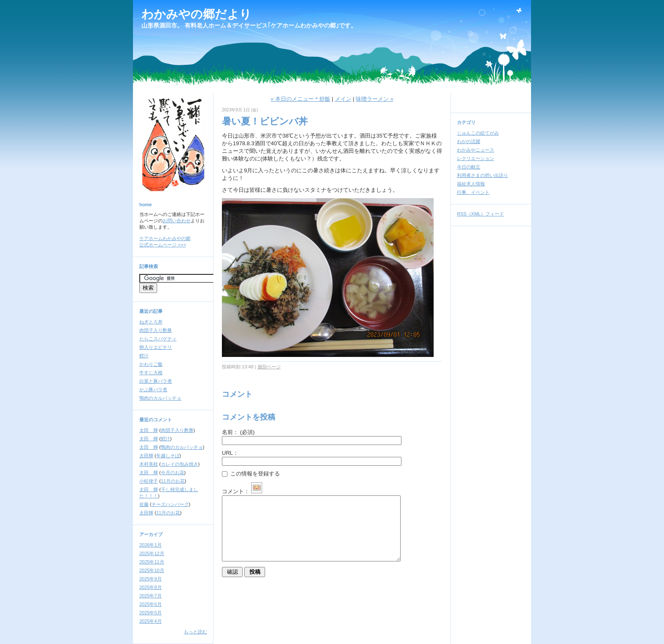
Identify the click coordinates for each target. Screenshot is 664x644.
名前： (238, 432)
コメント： (242, 491)
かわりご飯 (151, 364)
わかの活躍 (469, 141)
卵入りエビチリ (156, 347)
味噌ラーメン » (375, 99)
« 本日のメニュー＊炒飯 (300, 99)
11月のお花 (173, 481)
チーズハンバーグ (170, 504)
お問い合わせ (177, 221)
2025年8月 (151, 587)
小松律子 (149, 481)
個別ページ (269, 367)
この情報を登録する (251, 474)
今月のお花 (173, 473)
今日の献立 (469, 167)
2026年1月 (151, 545)
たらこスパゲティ (158, 339)
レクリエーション (476, 158)
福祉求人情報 (471, 184)
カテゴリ (466, 122)
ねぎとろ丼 (151, 322)
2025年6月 (151, 604)
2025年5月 (151, 613)
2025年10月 (152, 570)
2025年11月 (152, 562)
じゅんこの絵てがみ (478, 133)
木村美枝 (149, 464)
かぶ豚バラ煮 (153, 390)
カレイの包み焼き (180, 464)
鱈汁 (144, 356)
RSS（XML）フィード (480, 214)
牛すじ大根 (151, 373)
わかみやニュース (476, 150)
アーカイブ (151, 534)
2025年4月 (151, 621)
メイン (343, 99)
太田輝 (146, 456)
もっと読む (195, 632)
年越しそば (168, 456)
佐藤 (144, 504)
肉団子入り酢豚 (156, 330)
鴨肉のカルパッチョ (160, 398)
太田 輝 (149, 430)
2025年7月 (151, 596)
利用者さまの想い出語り (483, 175)
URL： (230, 453)
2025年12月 (152, 553)
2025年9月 (151, 579)
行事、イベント (473, 192)
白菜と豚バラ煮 (156, 381)
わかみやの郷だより (196, 14)
